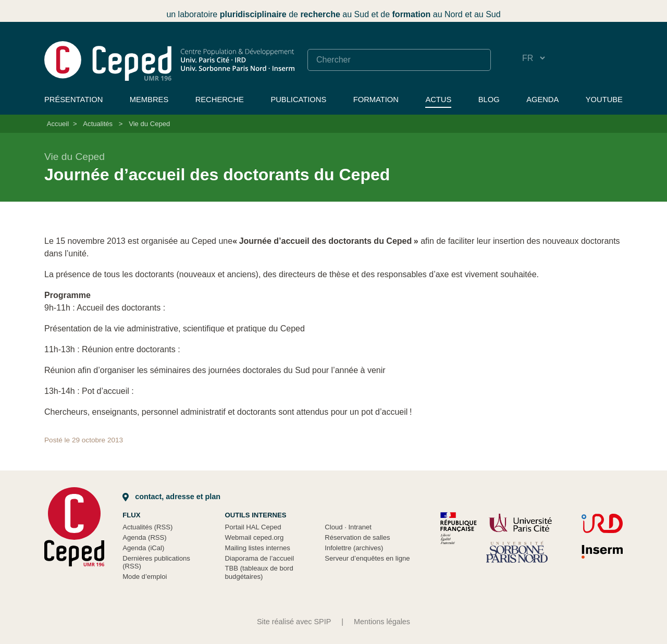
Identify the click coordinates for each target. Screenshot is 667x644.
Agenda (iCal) (143, 548)
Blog (489, 100)
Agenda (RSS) (145, 537)
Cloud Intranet (348, 527)
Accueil (58, 124)
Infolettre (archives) (354, 548)
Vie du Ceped (149, 124)
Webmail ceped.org (255, 537)
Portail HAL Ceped (253, 527)
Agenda (542, 100)
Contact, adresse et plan (171, 497)
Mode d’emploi (145, 577)
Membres (149, 100)
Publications (298, 100)
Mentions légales (382, 622)
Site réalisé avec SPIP (294, 622)
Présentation (73, 100)
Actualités (98, 124)
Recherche (220, 100)
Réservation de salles (357, 537)
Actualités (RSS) (147, 527)
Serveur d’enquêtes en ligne (367, 558)
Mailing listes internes (258, 548)
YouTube (604, 100)
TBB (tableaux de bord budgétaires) (259, 572)
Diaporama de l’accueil (260, 558)
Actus (438, 100)
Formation (376, 100)
